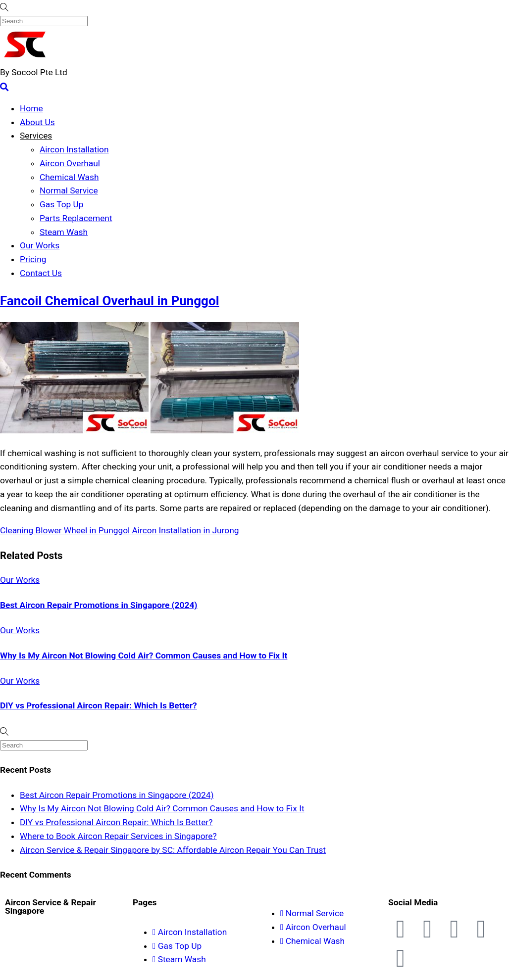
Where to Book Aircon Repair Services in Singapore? (118, 836)
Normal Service (69, 190)
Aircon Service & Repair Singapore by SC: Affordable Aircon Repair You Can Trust (173, 850)
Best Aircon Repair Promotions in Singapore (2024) (99, 605)
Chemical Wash (69, 177)
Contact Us (41, 273)
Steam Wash (64, 232)
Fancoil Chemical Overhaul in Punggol (110, 301)
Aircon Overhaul (70, 163)
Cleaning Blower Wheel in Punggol (65, 530)
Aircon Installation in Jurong (184, 530)
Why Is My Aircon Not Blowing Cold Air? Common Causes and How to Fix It (144, 655)
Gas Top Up (62, 204)
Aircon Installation (74, 149)
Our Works (40, 245)
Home (31, 108)
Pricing (33, 259)
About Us (37, 122)
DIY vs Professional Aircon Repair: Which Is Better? (99, 705)
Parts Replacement (76, 218)
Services (36, 136)
